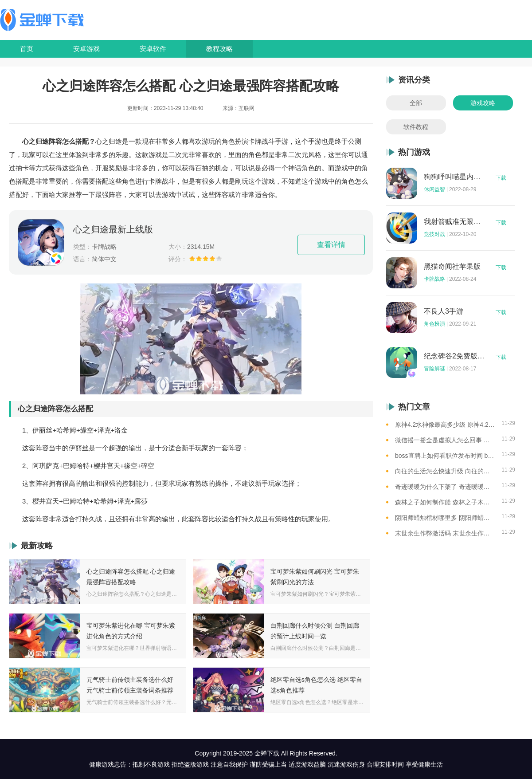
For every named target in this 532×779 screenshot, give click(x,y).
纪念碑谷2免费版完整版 (454, 356)
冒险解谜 (434, 369)
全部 (416, 103)
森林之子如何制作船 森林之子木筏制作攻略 (445, 502)
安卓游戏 (86, 49)
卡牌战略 (434, 279)
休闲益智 (434, 189)
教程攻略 (219, 49)
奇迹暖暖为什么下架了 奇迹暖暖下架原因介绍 (445, 487)
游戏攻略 (483, 103)
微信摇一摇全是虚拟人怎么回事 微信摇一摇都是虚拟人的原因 (445, 440)
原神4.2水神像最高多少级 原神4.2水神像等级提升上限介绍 (445, 425)
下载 (501, 178)
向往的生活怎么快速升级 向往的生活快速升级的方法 (445, 471)
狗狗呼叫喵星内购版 (454, 177)
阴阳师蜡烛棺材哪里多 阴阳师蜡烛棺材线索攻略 (445, 518)
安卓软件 (153, 49)
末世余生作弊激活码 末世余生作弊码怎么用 (445, 533)
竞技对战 (434, 234)
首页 (27, 49)
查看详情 (331, 245)
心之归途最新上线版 (113, 229)
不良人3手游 (444, 311)
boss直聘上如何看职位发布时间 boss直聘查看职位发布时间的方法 (445, 456)
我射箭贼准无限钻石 (454, 222)
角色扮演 (434, 324)
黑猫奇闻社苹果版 (452, 267)
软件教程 (416, 127)
